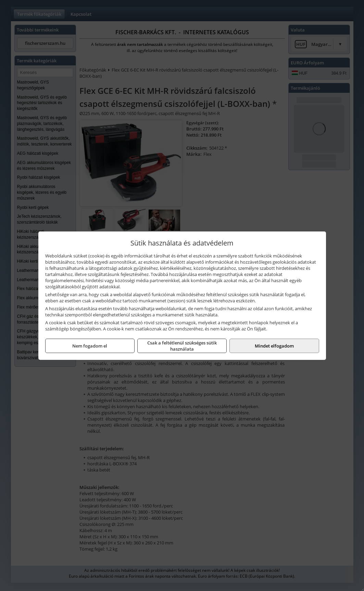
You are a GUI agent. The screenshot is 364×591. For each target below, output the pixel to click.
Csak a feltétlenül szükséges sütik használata (182, 346)
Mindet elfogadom (274, 346)
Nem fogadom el (90, 346)
